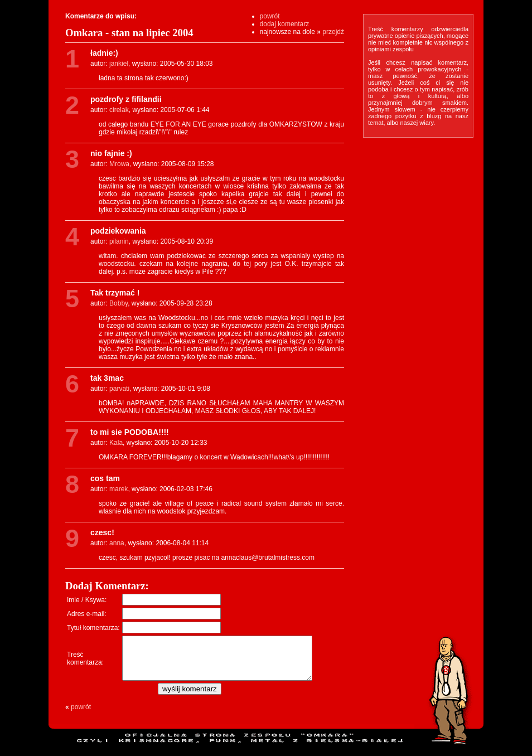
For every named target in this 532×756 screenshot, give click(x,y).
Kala (116, 443)
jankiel (119, 64)
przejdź (333, 32)
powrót (270, 16)
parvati (119, 389)
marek (119, 489)
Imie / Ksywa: (87, 600)
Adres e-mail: (87, 614)
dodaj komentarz (285, 24)
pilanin (119, 241)
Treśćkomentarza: (85, 662)
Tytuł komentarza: (93, 628)
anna (117, 543)
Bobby (119, 303)
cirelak (119, 110)
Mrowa (119, 164)
